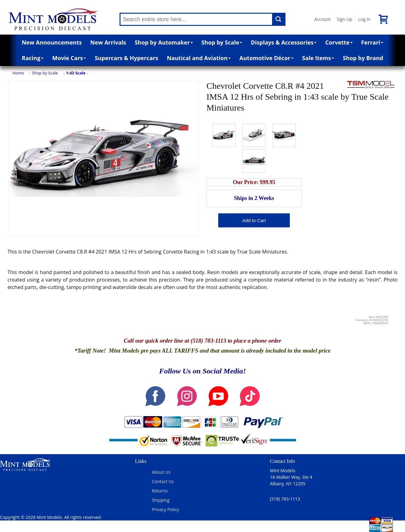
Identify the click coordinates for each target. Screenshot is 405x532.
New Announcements (52, 42)
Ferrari (372, 42)
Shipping (161, 500)
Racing (33, 58)
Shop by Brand (363, 58)
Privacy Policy (165, 509)
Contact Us (163, 481)
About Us (161, 472)
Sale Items (318, 58)
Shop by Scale (222, 42)
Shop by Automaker (164, 42)
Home (18, 73)
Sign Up (344, 19)
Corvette (339, 42)
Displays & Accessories (284, 42)
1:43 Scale (76, 73)
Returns (160, 491)
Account (323, 19)
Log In (364, 19)
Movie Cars (69, 58)
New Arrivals (108, 42)
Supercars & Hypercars (126, 58)
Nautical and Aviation (199, 58)
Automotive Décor (266, 58)
